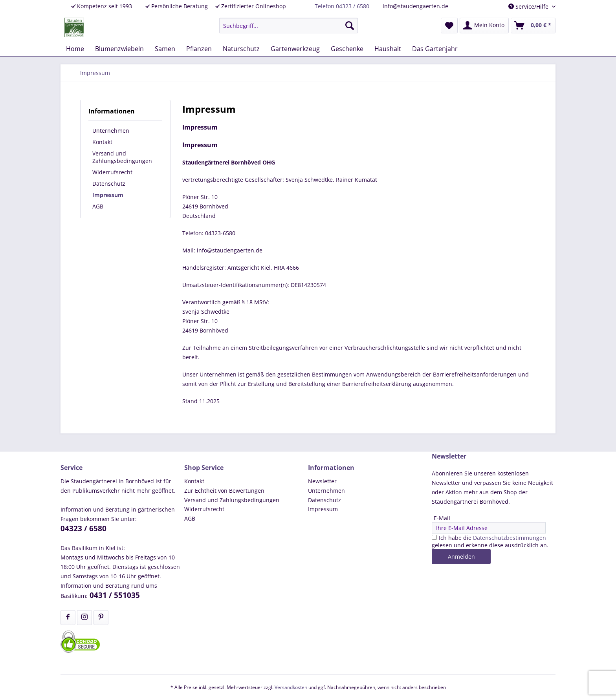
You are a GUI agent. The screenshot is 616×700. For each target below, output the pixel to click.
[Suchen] (350, 26)
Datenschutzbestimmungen (510, 538)
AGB (98, 206)
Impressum (108, 195)
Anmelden (461, 557)
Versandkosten (291, 687)
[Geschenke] (347, 49)
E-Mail (442, 518)
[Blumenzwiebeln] (119, 49)
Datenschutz (109, 184)
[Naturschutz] (241, 49)
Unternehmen (111, 131)
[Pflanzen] (199, 49)
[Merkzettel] (449, 26)
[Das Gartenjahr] (435, 49)
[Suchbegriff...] (289, 26)
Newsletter (322, 481)
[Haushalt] (388, 49)
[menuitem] (289, 26)
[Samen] (165, 49)
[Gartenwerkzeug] (295, 49)
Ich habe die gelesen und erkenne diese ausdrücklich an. (490, 541)
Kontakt (102, 142)
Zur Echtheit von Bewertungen (224, 491)
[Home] (75, 49)
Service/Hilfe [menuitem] (529, 6)
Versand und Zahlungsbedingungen (122, 157)
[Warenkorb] (533, 26)
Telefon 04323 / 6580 (342, 6)
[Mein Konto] (484, 26)
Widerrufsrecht (112, 172)
